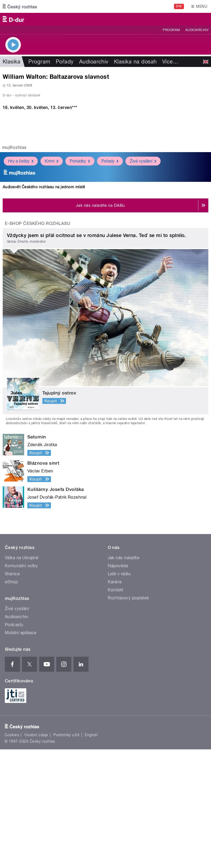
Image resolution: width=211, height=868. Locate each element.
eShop (11, 700)
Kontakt (116, 709)
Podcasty (14, 743)
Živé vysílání (143, 279)
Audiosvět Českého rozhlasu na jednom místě (44, 305)
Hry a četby (21, 279)
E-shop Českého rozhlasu (38, 342)
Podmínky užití (66, 853)
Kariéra (115, 700)
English (91, 853)
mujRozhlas (14, 266)
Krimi (52, 279)
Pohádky (80, 279)
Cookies (12, 853)
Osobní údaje (36, 853)
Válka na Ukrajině (22, 676)
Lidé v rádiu (119, 692)
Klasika (12, 62)
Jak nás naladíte (124, 676)
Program (171, 30)
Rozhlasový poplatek (128, 717)
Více (170, 62)
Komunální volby (21, 684)
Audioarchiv (197, 30)
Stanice (12, 692)
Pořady (65, 62)
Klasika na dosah (135, 62)
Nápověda (118, 684)
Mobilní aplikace (21, 751)
